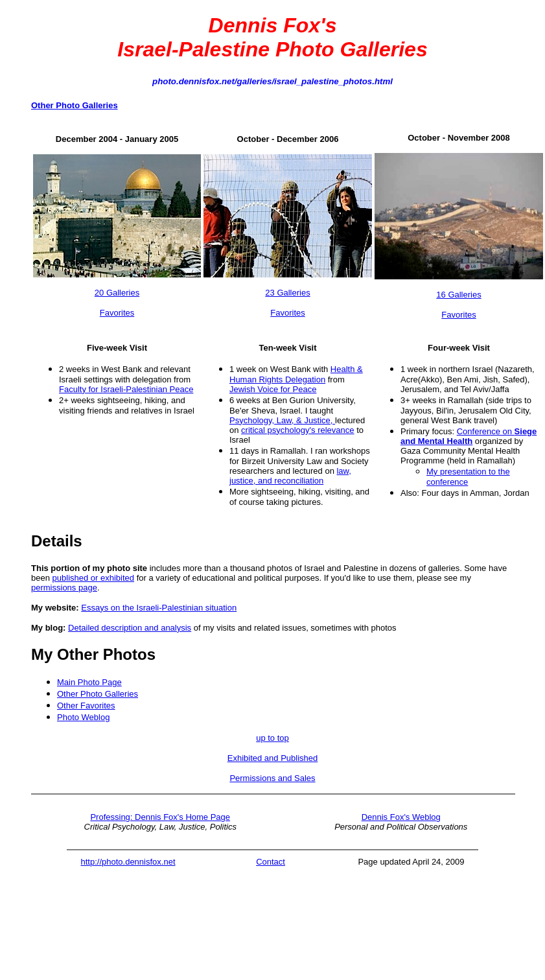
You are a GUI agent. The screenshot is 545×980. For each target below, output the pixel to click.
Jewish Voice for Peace (273, 389)
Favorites (117, 313)
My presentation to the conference (468, 477)
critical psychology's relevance (297, 430)
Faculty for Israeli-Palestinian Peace (126, 389)
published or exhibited (93, 578)
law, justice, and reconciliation (290, 476)
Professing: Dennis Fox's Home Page (160, 817)
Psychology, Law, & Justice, (282, 420)
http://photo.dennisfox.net (128, 862)
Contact (271, 862)
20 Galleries (117, 293)
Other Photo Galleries (98, 694)
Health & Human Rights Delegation (296, 374)
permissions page (64, 588)
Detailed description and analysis (130, 628)
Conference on (469, 436)
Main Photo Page (89, 682)
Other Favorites (86, 706)
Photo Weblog (83, 717)
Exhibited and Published (273, 758)
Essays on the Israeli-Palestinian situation (159, 608)
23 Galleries (287, 293)
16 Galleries (458, 295)
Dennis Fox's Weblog (401, 817)
